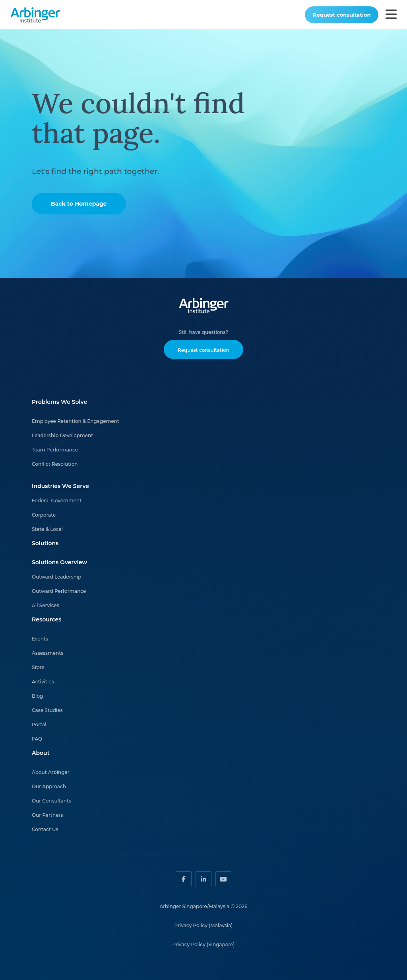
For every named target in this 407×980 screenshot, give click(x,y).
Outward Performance (59, 591)
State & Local (47, 529)
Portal (39, 724)
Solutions (45, 543)
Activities (43, 682)
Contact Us (45, 829)
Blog (37, 696)
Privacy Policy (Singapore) (203, 944)
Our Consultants (51, 801)
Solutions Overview (59, 562)
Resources (47, 619)
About (41, 753)
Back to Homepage (79, 204)
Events (40, 639)
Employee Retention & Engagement (76, 421)
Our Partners (47, 815)
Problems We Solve (59, 402)
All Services (46, 605)
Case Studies (47, 710)
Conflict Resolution (55, 464)
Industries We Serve (60, 486)
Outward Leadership (57, 577)
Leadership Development (62, 435)
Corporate (44, 515)
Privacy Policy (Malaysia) (204, 925)
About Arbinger (51, 772)
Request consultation (342, 15)
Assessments (47, 653)
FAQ (37, 739)
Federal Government (57, 501)
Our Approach (49, 786)
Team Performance (55, 450)
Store (38, 667)
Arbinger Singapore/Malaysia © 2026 (203, 906)
